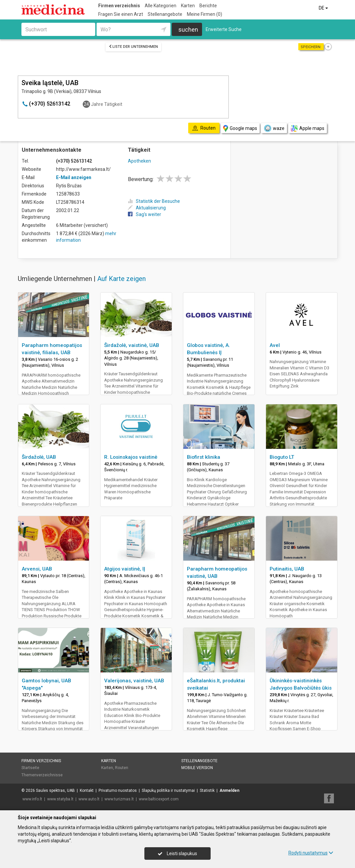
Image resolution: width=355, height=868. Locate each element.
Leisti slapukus (177, 853)
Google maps (240, 128)
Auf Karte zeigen (121, 279)
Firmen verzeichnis (119, 6)
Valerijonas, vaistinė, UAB (134, 681)
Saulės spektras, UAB (55, 790)
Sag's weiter (145, 214)
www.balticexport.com (159, 799)
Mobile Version (197, 768)
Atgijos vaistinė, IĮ (125, 569)
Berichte (208, 6)
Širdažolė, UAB (39, 457)
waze (274, 128)
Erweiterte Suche (224, 29)
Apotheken (139, 161)
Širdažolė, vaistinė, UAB (132, 345)
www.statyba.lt (60, 799)
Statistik (207, 790)
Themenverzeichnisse (42, 775)
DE (324, 8)
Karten (188, 6)
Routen (122, 768)
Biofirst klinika (204, 457)
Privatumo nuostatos (118, 790)
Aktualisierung (147, 208)
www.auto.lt (89, 799)
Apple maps (308, 128)
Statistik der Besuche (154, 201)
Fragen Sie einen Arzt (121, 14)
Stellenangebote (165, 14)
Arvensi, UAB (37, 569)
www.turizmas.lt (119, 799)
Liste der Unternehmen (133, 47)
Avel (275, 345)
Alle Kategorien (161, 6)
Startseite (30, 768)
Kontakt (87, 790)
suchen (188, 30)
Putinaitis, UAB (287, 569)
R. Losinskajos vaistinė (131, 457)
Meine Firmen (205, 14)
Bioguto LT (282, 457)
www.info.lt (32, 799)
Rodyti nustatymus (311, 853)
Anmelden (229, 790)
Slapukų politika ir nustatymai (168, 790)
